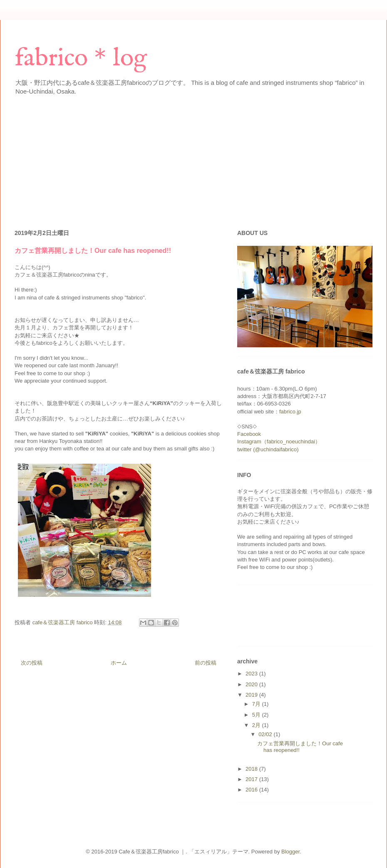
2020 (252, 684)
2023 (252, 674)
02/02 (266, 734)
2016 (252, 790)
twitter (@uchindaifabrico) (268, 449)
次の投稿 (32, 663)
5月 (257, 715)
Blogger (290, 852)
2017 (252, 779)
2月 (257, 725)
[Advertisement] (112, 160)
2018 (252, 769)
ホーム (119, 663)
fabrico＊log (81, 59)
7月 (257, 704)
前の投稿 (206, 663)
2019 (252, 695)
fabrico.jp (290, 412)
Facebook (249, 434)
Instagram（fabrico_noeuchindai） (279, 441)
